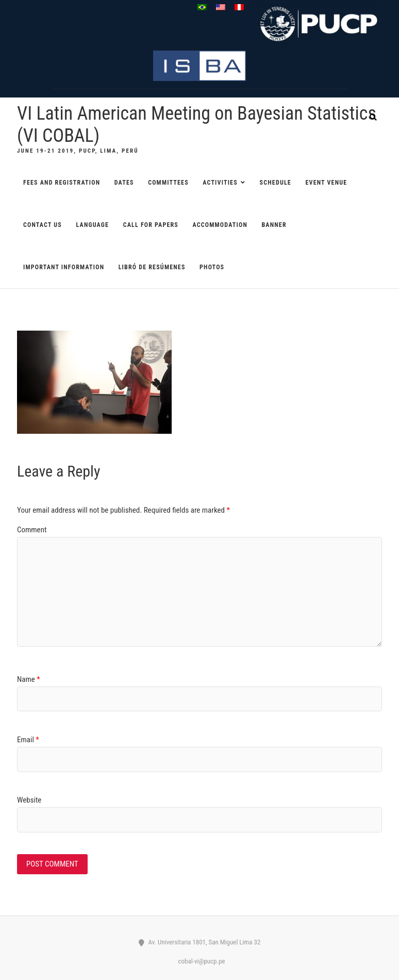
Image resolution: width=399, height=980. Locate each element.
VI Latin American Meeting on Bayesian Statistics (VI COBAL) (197, 125)
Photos (212, 267)
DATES (124, 183)
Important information (64, 267)
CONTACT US (43, 225)
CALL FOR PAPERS (151, 225)
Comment (32, 530)
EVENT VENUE (326, 183)
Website (29, 800)
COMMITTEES (168, 183)
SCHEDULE (276, 183)
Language (93, 225)
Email (28, 740)
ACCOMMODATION (220, 225)
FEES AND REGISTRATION (62, 183)
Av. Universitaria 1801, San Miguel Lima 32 (200, 942)
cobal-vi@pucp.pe (200, 961)
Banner (274, 225)
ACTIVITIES (220, 183)
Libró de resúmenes (152, 267)
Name (29, 679)
